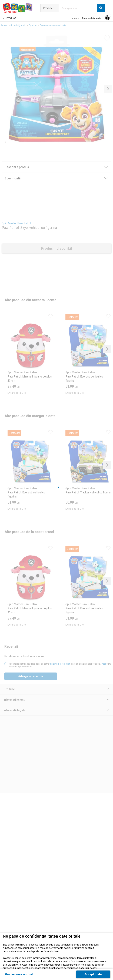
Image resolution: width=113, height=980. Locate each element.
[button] (101, 8)
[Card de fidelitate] (92, 18)
